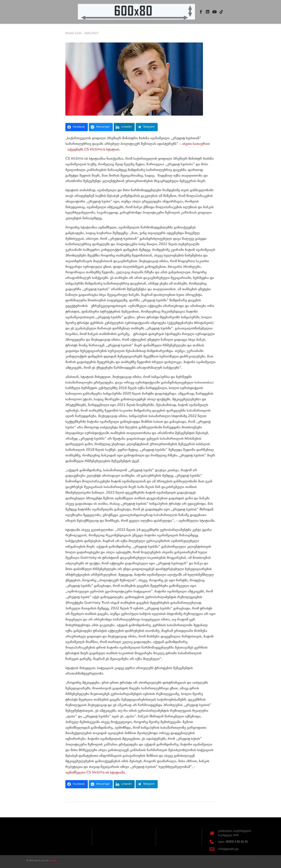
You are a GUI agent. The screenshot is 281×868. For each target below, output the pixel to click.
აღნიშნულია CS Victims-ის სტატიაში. (96, 773)
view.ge (53, 860)
